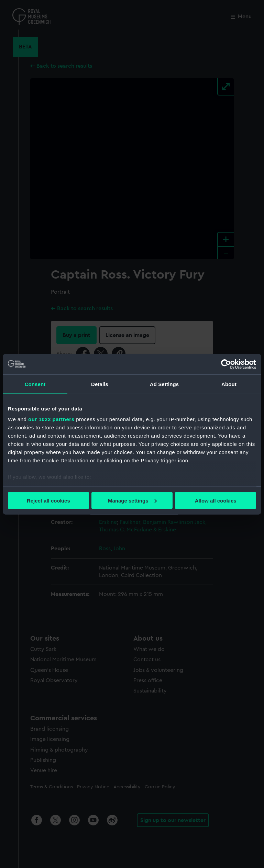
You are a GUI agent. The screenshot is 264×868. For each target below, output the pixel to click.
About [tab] (229, 384)
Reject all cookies (48, 500)
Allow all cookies (216, 500)
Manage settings (132, 500)
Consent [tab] (35, 384)
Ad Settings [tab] (164, 384)
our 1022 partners (51, 419)
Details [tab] (100, 384)
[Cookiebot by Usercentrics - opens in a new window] (226, 364)
